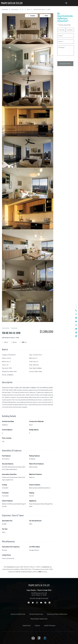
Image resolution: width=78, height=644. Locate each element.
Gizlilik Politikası (50, 625)
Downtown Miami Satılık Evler (57, 614)
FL (23, 9)
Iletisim (37, 625)
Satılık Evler (27, 625)
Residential (5, 9)
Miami (28, 9)
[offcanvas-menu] (66, 3)
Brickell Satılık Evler (36, 614)
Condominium (15, 9)
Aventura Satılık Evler (18, 614)
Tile (3, 441)
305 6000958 (44, 598)
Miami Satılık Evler (12, 3)
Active (9, 358)
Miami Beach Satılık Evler (39, 619)
